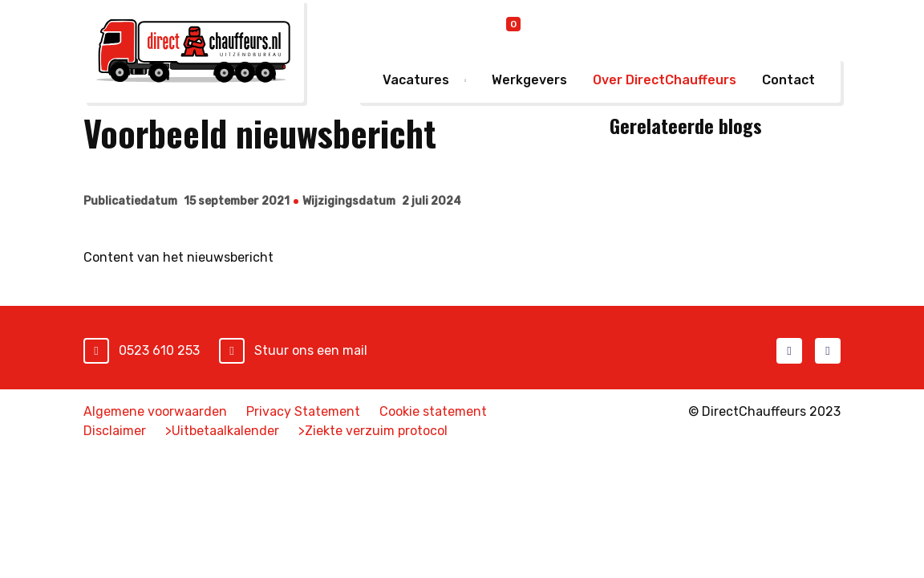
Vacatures (416, 80)
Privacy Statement (303, 411)
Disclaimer (115, 431)
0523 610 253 (159, 350)
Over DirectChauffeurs (665, 80)
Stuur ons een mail (311, 350)
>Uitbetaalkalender (222, 431)
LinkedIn (828, 351)
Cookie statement (433, 411)
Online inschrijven (606, 28)
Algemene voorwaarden (155, 411)
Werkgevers (529, 80)
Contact (788, 80)
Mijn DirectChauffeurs (761, 27)
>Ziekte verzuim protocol (373, 431)
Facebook (789, 351)
